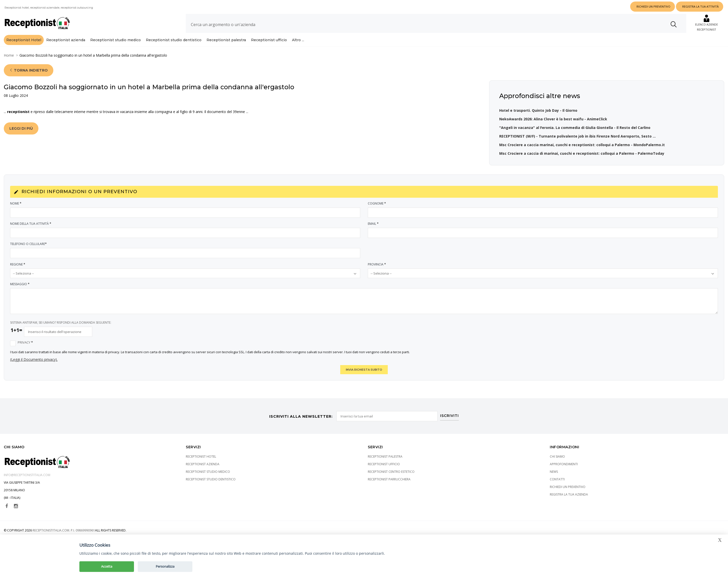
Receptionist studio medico (116, 40)
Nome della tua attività (31, 224)
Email (373, 224)
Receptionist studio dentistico (174, 40)
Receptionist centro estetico (391, 471)
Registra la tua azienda (569, 494)
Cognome (377, 203)
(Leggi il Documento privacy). (34, 359)
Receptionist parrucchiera (389, 479)
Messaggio (20, 284)
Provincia (377, 264)
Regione (18, 264)
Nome (16, 203)
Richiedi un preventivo (568, 487)
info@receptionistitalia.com (27, 475)
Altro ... (298, 40)
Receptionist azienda (66, 40)
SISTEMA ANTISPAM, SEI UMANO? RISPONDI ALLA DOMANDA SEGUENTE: (61, 322)
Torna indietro (29, 70)
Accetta (107, 566)
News (554, 471)
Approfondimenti (564, 464)
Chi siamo (557, 456)
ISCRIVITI (450, 415)
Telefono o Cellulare (29, 244)
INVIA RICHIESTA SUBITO (364, 370)
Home (9, 55)
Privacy (26, 342)
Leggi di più (21, 128)
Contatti (557, 479)
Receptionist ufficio (269, 40)
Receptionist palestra (226, 40)
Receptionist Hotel (24, 40)
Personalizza (165, 566)
